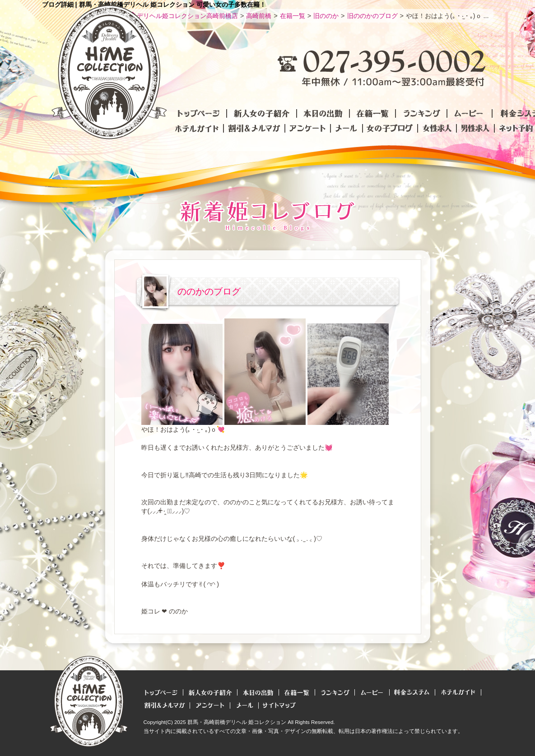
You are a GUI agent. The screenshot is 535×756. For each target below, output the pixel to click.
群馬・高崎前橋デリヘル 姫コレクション (237, 722)
